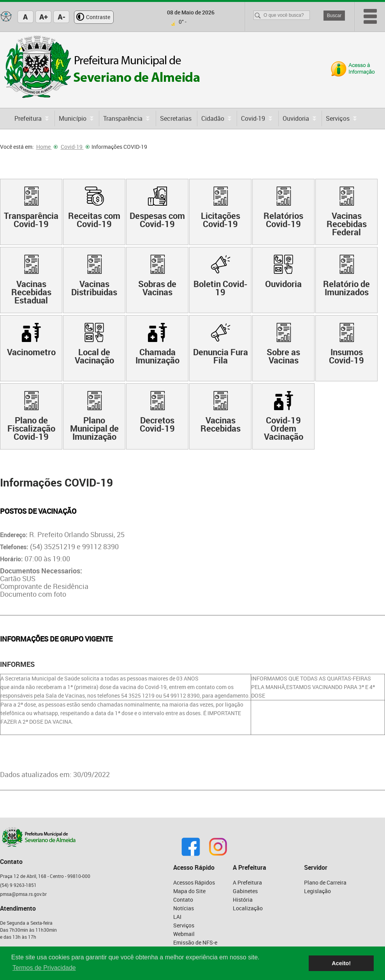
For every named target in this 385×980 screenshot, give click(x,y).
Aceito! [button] (341, 963)
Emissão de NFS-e (195, 942)
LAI (177, 917)
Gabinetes (245, 891)
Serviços (184, 925)
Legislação (317, 891)
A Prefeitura (247, 882)
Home (47, 147)
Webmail (184, 934)
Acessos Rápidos (194, 882)
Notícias (184, 908)
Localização (248, 908)
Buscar (334, 16)
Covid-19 (75, 147)
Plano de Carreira (325, 882)
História (243, 900)
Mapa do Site (189, 891)
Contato (183, 900)
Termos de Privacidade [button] (44, 968)
